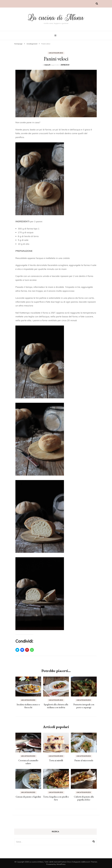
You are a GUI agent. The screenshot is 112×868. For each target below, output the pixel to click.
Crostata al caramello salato (28, 762)
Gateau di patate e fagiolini (28, 797)
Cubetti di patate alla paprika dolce (84, 798)
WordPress (61, 864)
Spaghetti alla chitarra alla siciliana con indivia (56, 706)
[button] (56, 94)
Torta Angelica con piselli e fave (56, 798)
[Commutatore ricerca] (97, 4)
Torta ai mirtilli (56, 760)
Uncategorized (56, 53)
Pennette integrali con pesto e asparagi (84, 706)
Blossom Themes (90, 862)
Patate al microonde (84, 760)
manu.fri (47, 65)
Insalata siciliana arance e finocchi (28, 706)
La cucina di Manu (56, 17)
